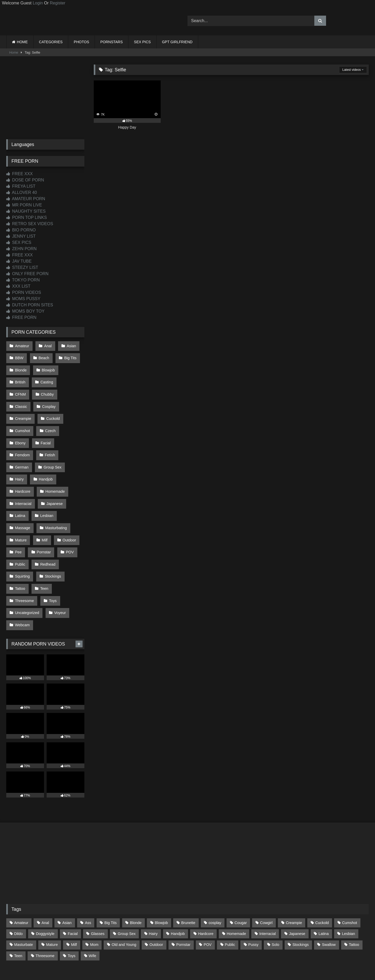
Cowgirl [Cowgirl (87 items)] (266, 885)
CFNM (72, 378)
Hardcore (23, 467)
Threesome (24, 566)
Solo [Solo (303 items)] (275, 907)
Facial (70, 422)
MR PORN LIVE (24, 205)
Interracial (23, 478)
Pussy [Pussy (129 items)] (253, 907)
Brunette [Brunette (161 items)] (188, 885)
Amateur (22, 345)
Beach (43, 357)
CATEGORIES (51, 42)
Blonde (21, 368)
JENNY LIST (21, 236)
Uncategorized (27, 577)
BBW (19, 357)
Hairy (19, 456)
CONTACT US (154, 957)
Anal (47, 345)
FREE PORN (21, 317)
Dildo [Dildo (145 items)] (18, 896)
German (22, 445)
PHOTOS (81, 42)
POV (68, 522)
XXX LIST (18, 286)
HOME (22, 42)
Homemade (54, 467)
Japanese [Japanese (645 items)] (297, 896)
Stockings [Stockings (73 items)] (301, 907)
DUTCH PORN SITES (30, 305)
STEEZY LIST (22, 267)
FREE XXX (20, 174)
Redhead (47, 533)
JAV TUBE (19, 261)
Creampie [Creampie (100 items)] (294, 885)
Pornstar (43, 522)
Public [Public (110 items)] (230, 907)
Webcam (22, 588)
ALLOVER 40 (22, 192)
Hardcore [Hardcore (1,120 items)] (206, 896)
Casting (46, 378)
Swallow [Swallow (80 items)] (329, 907)
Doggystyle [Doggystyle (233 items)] (45, 896)
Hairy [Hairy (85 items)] (153, 896)
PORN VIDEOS (24, 292)
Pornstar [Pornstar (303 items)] (183, 907)
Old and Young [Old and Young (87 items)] (124, 907)
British (20, 378)
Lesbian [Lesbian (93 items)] (348, 896)
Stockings (52, 544)
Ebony (45, 422)
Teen (43, 555)
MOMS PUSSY (23, 299)
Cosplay (22, 401)
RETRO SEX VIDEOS (30, 224)
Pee (18, 522)
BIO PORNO (21, 230)
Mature (21, 511)
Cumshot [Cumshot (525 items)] (349, 885)
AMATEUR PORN (26, 199)
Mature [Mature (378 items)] (52, 907)
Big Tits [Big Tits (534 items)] (111, 885)
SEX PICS (142, 42)
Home (14, 52)
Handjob (45, 456)
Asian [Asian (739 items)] (67, 885)
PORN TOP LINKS (27, 217)
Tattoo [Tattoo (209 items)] (354, 907)
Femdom (22, 434)
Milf (44, 511)
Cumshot (50, 412)
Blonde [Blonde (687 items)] (136, 885)
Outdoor (68, 511)
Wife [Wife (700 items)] (92, 918)
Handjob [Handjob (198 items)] (178, 896)
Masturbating (55, 500)
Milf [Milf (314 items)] (74, 907)
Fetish (49, 434)
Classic (48, 389)
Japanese (54, 478)
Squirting (22, 544)
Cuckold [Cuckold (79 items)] (322, 885)
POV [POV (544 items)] (208, 907)
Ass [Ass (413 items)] (88, 885)
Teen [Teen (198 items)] (18, 918)
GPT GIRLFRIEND (177, 42)
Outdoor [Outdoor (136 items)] (156, 907)
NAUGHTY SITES (26, 211)
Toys (52, 566)
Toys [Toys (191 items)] (72, 918)
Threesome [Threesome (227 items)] (45, 918)
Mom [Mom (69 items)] (94, 907)
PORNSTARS (111, 42)
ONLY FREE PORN (27, 274)
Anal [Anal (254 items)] (45, 885)
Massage (22, 500)
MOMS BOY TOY (25, 311)
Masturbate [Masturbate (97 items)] (23, 907)
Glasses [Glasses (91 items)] (98, 896)
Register (58, 3)
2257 (180, 957)
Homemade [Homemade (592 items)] (236, 896)
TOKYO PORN (23, 280)
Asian (70, 345)
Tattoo (20, 555)
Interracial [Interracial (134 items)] (268, 896)
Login (38, 3)
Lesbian (46, 489)
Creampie (51, 401)
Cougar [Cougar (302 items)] (241, 885)
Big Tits (69, 357)
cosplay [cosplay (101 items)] (215, 885)
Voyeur (59, 577)
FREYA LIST (21, 186)
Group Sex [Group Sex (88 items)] (127, 896)
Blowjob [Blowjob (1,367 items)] (161, 885)
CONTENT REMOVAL (214, 957)
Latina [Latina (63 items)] (324, 896)
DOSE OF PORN (25, 180)
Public (20, 533)
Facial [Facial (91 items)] (73, 896)
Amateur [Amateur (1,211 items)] (21, 885)
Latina (20, 489)
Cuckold (22, 412)
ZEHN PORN (21, 249)
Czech (20, 422)
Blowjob (47, 368)
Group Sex (52, 445)
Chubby (21, 389)
